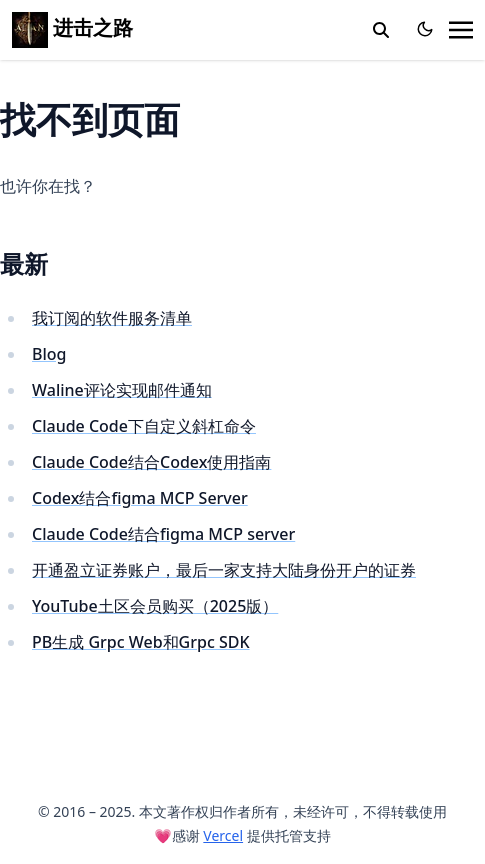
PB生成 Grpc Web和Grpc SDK (141, 642)
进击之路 (72, 27)
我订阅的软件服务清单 (112, 318)
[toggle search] (381, 30)
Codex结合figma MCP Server (140, 498)
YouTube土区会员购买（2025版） (155, 606)
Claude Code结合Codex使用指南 (151, 462)
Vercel (223, 835)
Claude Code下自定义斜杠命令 (144, 426)
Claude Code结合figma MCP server (163, 534)
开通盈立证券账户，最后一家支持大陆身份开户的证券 (224, 570)
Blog (49, 354)
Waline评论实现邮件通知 (122, 390)
